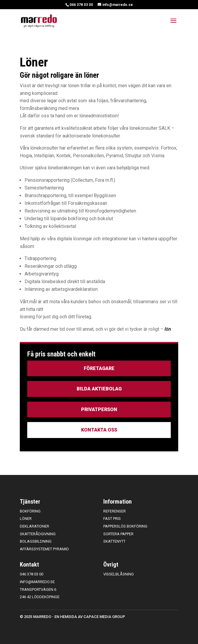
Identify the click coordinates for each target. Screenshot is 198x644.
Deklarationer (34, 526)
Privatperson (99, 409)
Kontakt (29, 564)
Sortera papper (118, 534)
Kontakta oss (99, 430)
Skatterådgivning (38, 534)
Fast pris (112, 519)
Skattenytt (114, 541)
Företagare (99, 368)
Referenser (115, 511)
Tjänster (30, 502)
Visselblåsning (119, 574)
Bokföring (30, 511)
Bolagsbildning (36, 541)
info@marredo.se (37, 582)
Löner (26, 519)
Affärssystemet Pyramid (44, 549)
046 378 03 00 (81, 5)
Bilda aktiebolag (99, 389)
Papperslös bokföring (125, 526)
